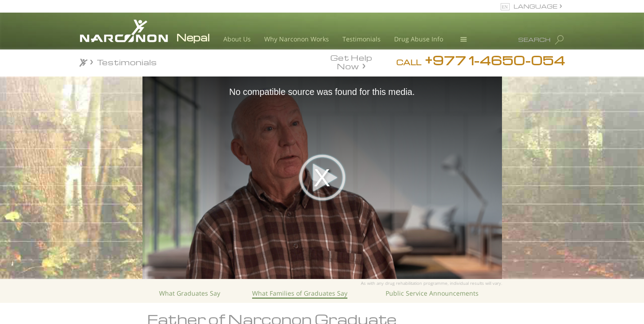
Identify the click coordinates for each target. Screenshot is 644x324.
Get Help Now (351, 61)
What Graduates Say (190, 293)
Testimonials (362, 39)
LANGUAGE (535, 6)
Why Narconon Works (297, 39)
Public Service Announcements (432, 293)
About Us (237, 39)
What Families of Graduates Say (300, 293)
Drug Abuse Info (419, 39)
